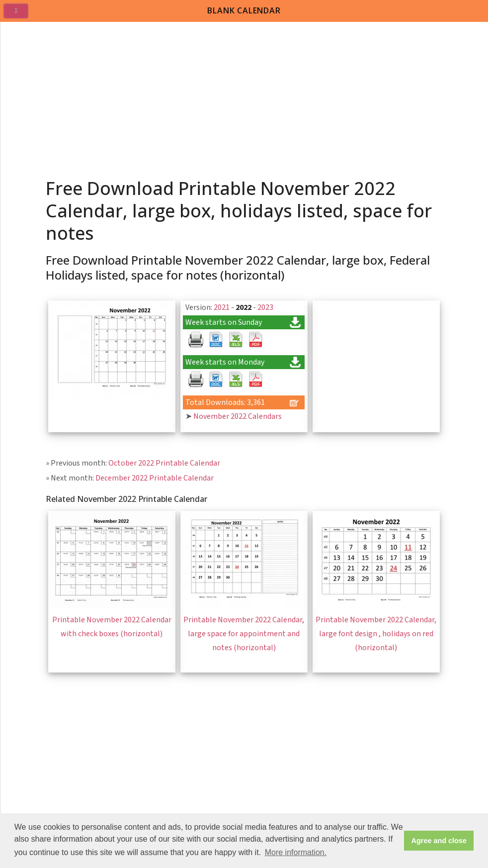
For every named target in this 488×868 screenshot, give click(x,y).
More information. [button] (296, 852)
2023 (265, 307)
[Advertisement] (244, 96)
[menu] (20, 15)
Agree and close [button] (439, 841)
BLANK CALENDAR (244, 10)
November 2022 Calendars (238, 416)
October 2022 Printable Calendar (164, 463)
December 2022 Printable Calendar (155, 478)
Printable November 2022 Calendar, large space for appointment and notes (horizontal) (244, 634)
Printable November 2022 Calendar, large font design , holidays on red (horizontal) (376, 634)
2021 (222, 307)
